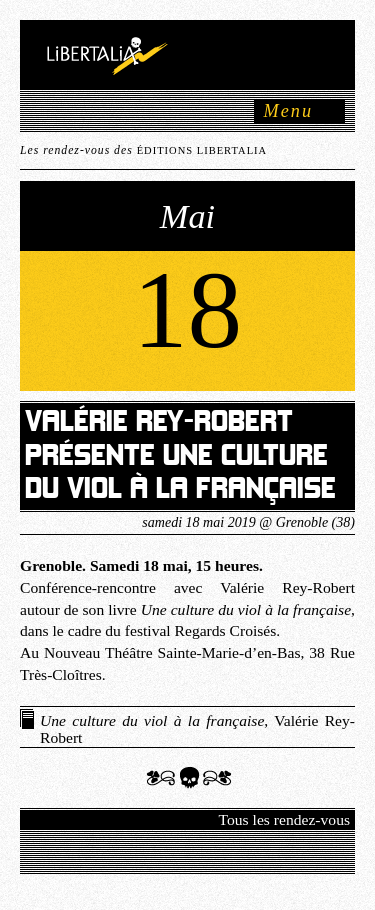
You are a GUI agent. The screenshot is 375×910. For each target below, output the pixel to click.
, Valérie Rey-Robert (197, 729)
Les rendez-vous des (143, 150)
